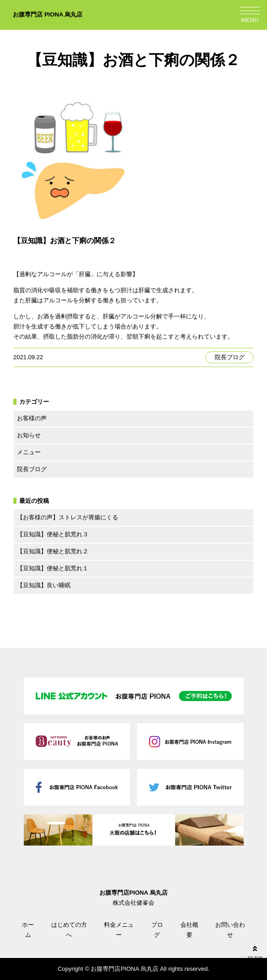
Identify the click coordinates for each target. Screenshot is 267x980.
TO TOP (255, 952)
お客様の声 (32, 418)
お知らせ (29, 435)
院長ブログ (230, 357)
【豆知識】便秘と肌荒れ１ (53, 568)
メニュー (29, 452)
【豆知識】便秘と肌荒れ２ (53, 551)
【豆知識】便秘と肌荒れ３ (53, 534)
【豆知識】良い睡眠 (44, 585)
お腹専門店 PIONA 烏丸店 (48, 14)
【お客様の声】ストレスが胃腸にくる (68, 517)
